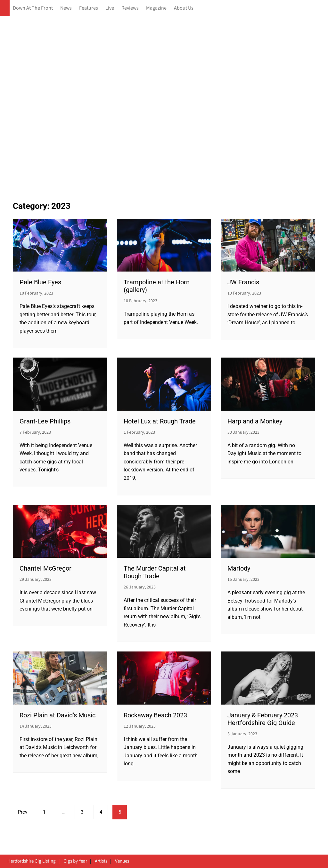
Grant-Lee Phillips (45, 421)
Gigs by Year (75, 861)
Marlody (239, 568)
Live (110, 8)
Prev (23, 812)
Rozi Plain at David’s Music (57, 715)
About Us (184, 8)
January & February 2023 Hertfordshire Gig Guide (263, 719)
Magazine (156, 8)
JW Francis (243, 282)
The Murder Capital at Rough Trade (155, 572)
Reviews (130, 8)
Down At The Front (33, 8)
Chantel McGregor (45, 568)
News (66, 8)
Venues (122, 861)
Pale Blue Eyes (40, 282)
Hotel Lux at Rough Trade (160, 421)
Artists (101, 861)
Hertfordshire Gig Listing (32, 861)
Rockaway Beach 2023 (155, 715)
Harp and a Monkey (255, 421)
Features (89, 8)
